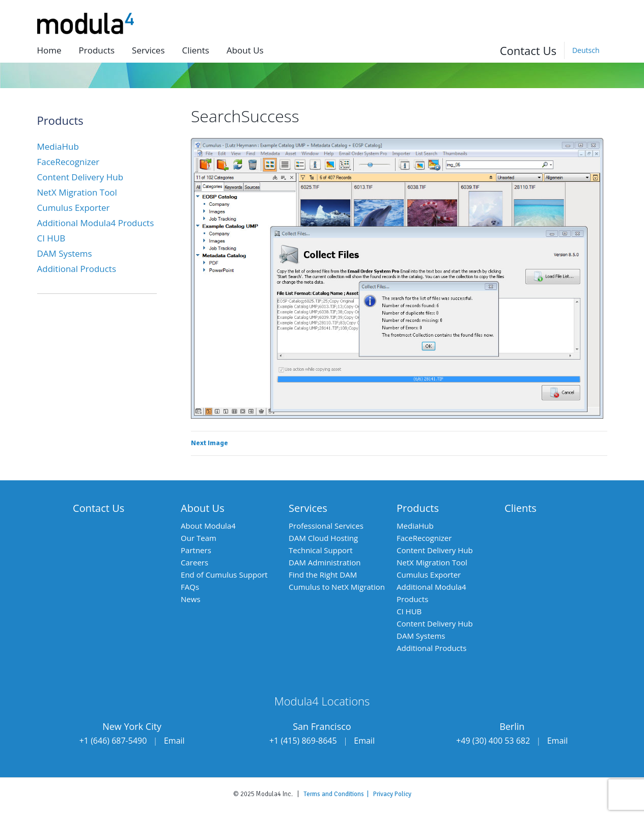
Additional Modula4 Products (96, 223)
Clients (195, 50)
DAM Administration (325, 562)
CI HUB (51, 238)
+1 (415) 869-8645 (303, 741)
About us (245, 50)
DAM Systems (65, 253)
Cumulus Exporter (74, 208)
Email (174, 741)
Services (148, 50)
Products (97, 50)
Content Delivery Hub (80, 177)
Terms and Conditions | (338, 794)
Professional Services (326, 526)
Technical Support (321, 550)
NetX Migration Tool (77, 192)
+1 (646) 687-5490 (113, 741)
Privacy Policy (392, 794)
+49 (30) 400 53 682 (493, 741)
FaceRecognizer (68, 162)
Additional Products (77, 269)
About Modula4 (208, 526)
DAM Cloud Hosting (323, 538)
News (191, 599)
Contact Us (528, 50)
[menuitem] (586, 50)
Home (49, 50)
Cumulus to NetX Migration (337, 587)
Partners (196, 550)
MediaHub (58, 146)
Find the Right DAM (323, 575)
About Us (203, 508)
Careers (194, 562)
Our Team (199, 538)
